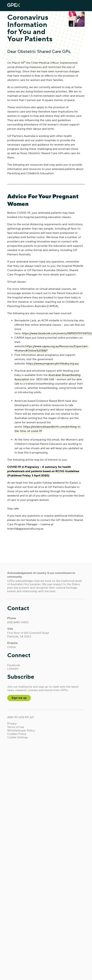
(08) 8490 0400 (18, 622)
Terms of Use (16, 727)
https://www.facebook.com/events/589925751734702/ (57, 333)
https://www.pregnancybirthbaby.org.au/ (52, 364)
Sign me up (19, 698)
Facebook (14, 665)
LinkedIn (13, 669)
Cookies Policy (17, 734)
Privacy (12, 724)
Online (12, 647)
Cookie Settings (17, 737)
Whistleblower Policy (21, 731)
